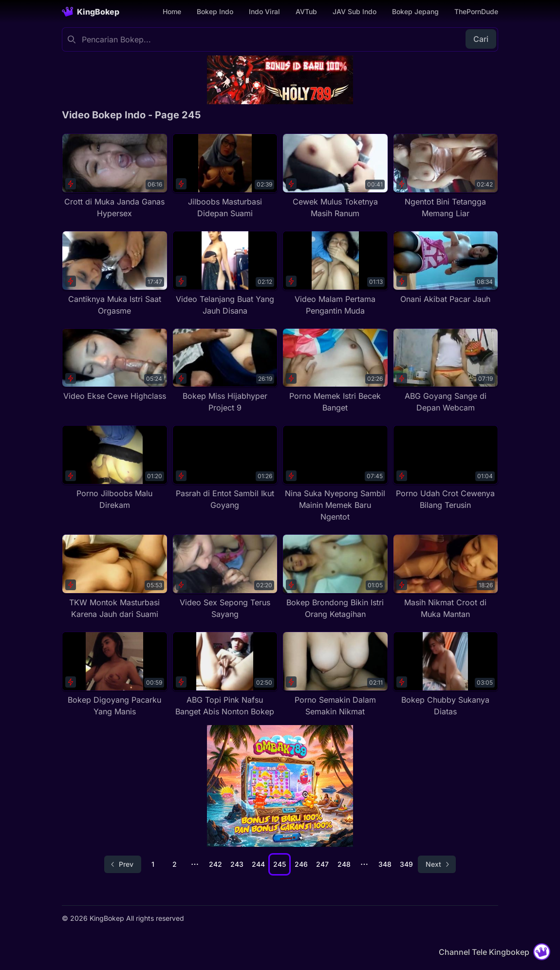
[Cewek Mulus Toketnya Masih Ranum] (335, 176)
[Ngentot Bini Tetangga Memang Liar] (446, 176)
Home (172, 11)
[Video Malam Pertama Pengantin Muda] (335, 274)
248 (344, 864)
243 (237, 864)
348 (385, 864)
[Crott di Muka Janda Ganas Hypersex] (115, 176)
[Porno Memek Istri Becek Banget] (335, 371)
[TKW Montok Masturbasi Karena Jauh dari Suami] (115, 577)
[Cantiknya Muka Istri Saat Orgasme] (115, 274)
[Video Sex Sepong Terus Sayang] (225, 577)
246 (301, 864)
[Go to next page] (437, 864)
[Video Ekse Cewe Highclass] (115, 365)
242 (215, 864)
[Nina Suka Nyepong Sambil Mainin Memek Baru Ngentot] (335, 474)
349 (406, 864)
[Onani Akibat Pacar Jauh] (446, 268)
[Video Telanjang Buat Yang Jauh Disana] (225, 274)
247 (322, 864)
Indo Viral (264, 11)
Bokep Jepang (415, 11)
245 (280, 864)
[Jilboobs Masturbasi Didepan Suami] (225, 176)
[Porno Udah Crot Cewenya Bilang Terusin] (446, 468)
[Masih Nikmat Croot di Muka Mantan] (446, 577)
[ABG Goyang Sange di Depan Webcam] (446, 371)
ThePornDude (476, 11)
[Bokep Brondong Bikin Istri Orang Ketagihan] (335, 577)
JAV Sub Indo (355, 11)
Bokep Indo (215, 11)
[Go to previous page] (123, 864)
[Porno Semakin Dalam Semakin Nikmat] (335, 674)
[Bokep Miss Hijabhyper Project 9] (225, 371)
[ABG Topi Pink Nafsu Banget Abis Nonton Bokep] (225, 674)
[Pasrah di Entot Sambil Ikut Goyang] (225, 468)
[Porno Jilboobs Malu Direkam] (115, 468)
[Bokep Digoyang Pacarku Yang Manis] (115, 674)
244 (258, 864)
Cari (481, 39)
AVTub (306, 11)
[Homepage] (91, 12)
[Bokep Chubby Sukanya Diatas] (446, 674)
